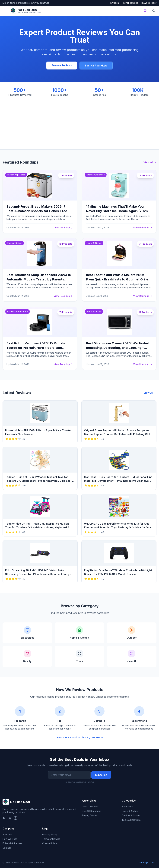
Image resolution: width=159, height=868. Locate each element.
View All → (150, 393)
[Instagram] (16, 818)
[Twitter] (10, 818)
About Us (7, 834)
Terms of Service (51, 839)
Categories (129, 801)
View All (150, 162)
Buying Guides (90, 815)
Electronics (127, 807)
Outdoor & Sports (131, 815)
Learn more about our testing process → (80, 737)
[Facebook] (4, 818)
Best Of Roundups (96, 66)
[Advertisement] (79, 121)
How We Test (10, 839)
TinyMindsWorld (130, 3)
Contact (7, 848)
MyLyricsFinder (149, 3)
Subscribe (101, 775)
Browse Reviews (62, 65)
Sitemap (144, 863)
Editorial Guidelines (12, 843)
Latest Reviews (90, 807)
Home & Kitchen (130, 811)
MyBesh (115, 3)
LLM (154, 863)
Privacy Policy (50, 834)
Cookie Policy (50, 843)
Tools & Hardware (131, 820)
